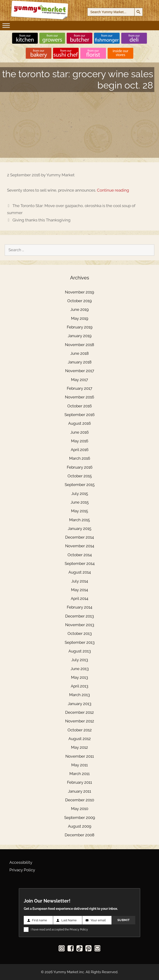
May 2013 (79, 677)
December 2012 (79, 712)
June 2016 (79, 432)
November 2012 (80, 721)
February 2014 (79, 607)
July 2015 (80, 494)
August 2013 (80, 651)
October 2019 (79, 301)
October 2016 (79, 406)
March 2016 (80, 458)
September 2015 (80, 485)
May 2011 (79, 765)
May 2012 (79, 747)
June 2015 (80, 502)
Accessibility (21, 862)
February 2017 (79, 388)
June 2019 (79, 309)
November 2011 (80, 756)
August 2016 (79, 423)
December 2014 (79, 537)
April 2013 (79, 686)
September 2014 (80, 563)
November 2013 (80, 625)
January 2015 (79, 529)
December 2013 (79, 616)
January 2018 (80, 362)
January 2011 (79, 791)
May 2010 (80, 809)
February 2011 (79, 782)
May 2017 (79, 380)
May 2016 (80, 441)
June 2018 (79, 353)
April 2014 (79, 598)
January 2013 (79, 704)
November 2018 (79, 345)
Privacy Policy (22, 870)
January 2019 (80, 336)
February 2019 (80, 327)
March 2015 (79, 520)
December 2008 (79, 835)
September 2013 (80, 642)
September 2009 (80, 818)
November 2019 (79, 292)
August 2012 (80, 739)
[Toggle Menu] (6, 25)
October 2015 (80, 476)
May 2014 (79, 590)
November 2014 (80, 546)
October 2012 (80, 730)
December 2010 (80, 800)
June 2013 (80, 669)
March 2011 (79, 774)
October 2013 (80, 633)
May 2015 (79, 511)
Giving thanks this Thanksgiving (42, 220)
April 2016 (80, 450)
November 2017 (80, 371)
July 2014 (80, 581)
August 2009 (80, 826)
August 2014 (80, 572)
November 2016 (79, 397)
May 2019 (80, 318)
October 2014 (80, 555)
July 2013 (80, 660)
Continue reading (113, 190)
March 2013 (79, 695)
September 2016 (79, 415)
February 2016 (80, 467)
